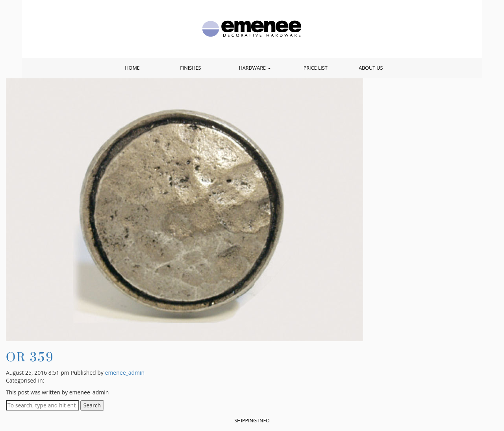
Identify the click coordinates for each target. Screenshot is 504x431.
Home (132, 68)
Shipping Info (252, 421)
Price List (316, 68)
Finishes (190, 68)
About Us (371, 68)
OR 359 (30, 357)
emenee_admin (125, 373)
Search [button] (92, 405)
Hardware (255, 68)
